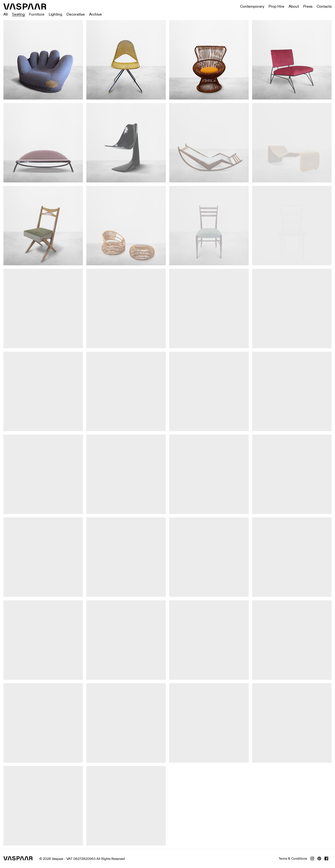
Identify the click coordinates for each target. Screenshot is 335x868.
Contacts (324, 6)
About (294, 6)
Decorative (76, 14)
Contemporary (252, 6)
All (6, 14)
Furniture (37, 14)
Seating (18, 14)
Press (308, 6)
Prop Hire (276, 6)
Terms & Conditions (293, 858)
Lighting (55, 14)
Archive (96, 14)
